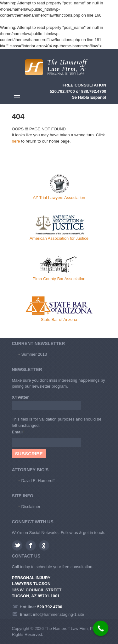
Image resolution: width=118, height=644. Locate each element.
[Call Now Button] (101, 628)
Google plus (44, 545)
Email (18, 432)
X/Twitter (20, 397)
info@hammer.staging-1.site (59, 614)
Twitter (17, 545)
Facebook (31, 545)
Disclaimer (31, 507)
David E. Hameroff (38, 481)
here (16, 141)
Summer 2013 (34, 354)
